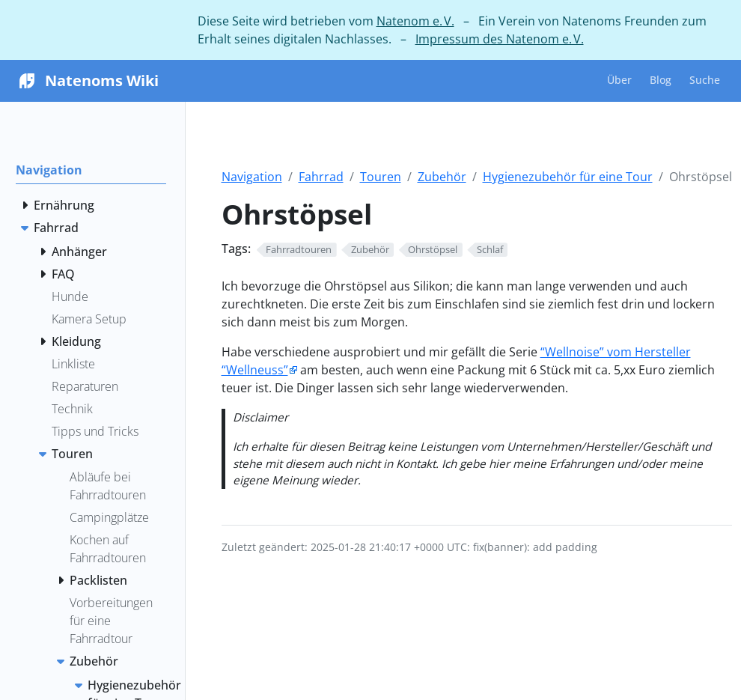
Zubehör (442, 177)
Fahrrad (321, 177)
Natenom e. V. (415, 21)
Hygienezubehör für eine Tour (568, 177)
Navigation (252, 177)
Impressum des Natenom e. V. (500, 39)
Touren (381, 177)
